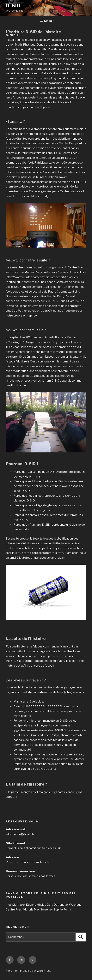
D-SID (13, 6)
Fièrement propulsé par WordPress (29, 971)
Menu (46, 21)
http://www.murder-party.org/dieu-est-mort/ (36, 277)
